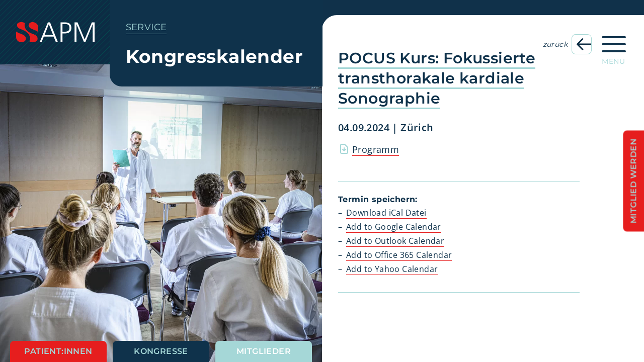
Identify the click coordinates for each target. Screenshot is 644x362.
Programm (376, 149)
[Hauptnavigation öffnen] (614, 47)
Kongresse (161, 351)
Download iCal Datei (386, 213)
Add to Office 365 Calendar (399, 255)
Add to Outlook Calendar (395, 241)
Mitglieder (264, 351)
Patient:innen (58, 351)
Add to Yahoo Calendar (392, 269)
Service (146, 27)
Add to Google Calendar (394, 227)
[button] (350, 307)
